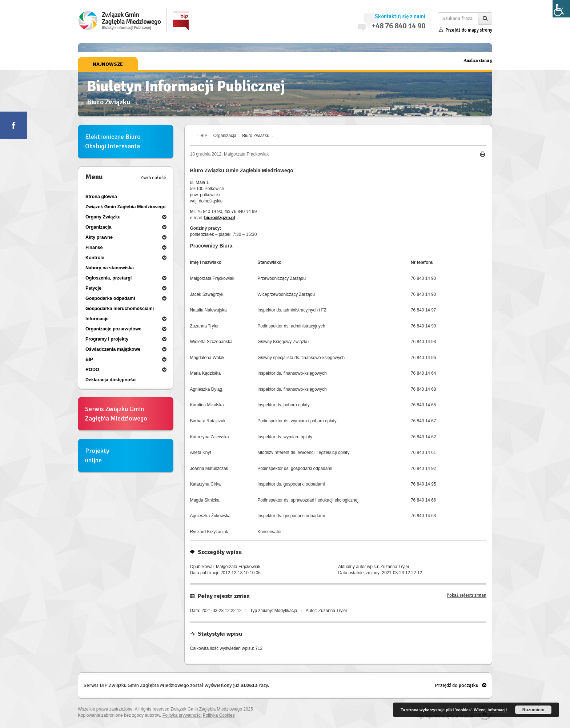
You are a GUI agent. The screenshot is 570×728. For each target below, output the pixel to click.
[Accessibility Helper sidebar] (561, 9)
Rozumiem (533, 710)
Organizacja (225, 136)
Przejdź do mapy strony (469, 30)
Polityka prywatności (182, 715)
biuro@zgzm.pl (219, 218)
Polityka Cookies (219, 715)
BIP (204, 136)
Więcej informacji (490, 710)
